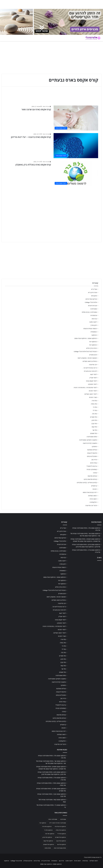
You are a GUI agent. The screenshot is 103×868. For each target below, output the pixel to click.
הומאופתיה (94, 332)
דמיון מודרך (94, 325)
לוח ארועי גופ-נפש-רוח (90, 371)
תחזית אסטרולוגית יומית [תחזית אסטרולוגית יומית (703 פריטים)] (60, 848)
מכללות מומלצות (92, 450)
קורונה (95, 473)
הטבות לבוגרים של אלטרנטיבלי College (85, 351)
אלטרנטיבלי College (91, 302)
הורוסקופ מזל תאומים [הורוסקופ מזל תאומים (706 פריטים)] (49, 845)
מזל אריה (94, 401)
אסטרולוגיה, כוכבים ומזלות (89, 312)
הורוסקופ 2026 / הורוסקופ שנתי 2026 (86, 338)
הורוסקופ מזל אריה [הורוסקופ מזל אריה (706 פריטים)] (47, 827)
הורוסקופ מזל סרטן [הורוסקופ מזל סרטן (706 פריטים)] (47, 837)
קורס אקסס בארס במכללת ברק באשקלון (33, 165)
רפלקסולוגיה (93, 502)
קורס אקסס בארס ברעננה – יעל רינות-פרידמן (31, 137)
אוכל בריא (94, 289)
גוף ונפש (94, 319)
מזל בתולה (94, 404)
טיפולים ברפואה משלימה (90, 361)
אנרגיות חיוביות (92, 306)
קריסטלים (94, 486)
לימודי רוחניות (93, 391)
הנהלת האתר (46, 107)
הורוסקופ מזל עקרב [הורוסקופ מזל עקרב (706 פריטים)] (61, 841)
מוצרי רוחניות (93, 397)
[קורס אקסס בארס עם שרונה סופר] (76, 118)
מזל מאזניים (94, 417)
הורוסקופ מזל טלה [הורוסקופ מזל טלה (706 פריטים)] (50, 834)
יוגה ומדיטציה (93, 365)
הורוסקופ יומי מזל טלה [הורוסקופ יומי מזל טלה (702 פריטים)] (60, 827)
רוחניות (95, 489)
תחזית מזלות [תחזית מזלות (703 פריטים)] (48, 848)
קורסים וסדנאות (92, 476)
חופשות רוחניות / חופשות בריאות (87, 358)
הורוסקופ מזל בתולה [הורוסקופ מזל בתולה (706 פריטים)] (61, 830)
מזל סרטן (94, 420)
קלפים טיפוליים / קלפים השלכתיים (87, 483)
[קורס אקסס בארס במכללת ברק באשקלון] (76, 173)
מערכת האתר (46, 134)
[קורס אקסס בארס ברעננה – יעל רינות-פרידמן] (76, 146)
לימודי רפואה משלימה (91, 394)
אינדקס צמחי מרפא (91, 299)
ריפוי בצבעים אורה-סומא (90, 492)
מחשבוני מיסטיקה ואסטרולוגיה (88, 440)
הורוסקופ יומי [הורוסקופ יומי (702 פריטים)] (43, 823)
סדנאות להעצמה (92, 453)
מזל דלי (95, 410)
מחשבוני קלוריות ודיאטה (90, 443)
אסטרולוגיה (94, 309)
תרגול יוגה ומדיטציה (91, 506)
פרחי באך (94, 460)
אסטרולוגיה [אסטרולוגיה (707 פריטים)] (63, 819)
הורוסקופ (94, 335)
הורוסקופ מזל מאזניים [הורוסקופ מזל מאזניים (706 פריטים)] (61, 837)
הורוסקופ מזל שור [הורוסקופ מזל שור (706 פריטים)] (61, 845)
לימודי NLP (94, 374)
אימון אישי (94, 296)
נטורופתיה (85, 861)
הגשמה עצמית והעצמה (90, 329)
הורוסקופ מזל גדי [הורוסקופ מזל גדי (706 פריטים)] (48, 830)
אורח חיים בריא (92, 293)
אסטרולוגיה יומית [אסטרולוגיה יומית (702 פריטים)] (53, 819)
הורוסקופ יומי (93, 342)
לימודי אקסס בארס (91, 381)
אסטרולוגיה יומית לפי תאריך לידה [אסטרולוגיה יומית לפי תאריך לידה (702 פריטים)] (57, 823)
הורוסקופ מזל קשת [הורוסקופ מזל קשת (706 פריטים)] (48, 841)
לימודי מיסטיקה (92, 384)
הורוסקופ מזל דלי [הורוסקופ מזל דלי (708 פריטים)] (62, 834)
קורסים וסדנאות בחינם (90, 479)
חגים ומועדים (93, 355)
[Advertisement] (51, 203)
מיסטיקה (94, 447)
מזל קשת (94, 427)
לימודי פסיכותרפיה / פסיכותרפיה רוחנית (85, 388)
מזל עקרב (94, 424)
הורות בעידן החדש (92, 348)
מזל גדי (95, 407)
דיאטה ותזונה (93, 322)
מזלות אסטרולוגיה (92, 437)
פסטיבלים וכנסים (92, 456)
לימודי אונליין (93, 378)
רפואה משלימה (92, 496)
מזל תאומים (94, 433)
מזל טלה (94, 414)
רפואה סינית (93, 499)
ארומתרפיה (94, 315)
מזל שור (95, 430)
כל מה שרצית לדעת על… (90, 368)
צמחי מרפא (94, 463)
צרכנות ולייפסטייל (92, 466)
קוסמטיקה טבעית (92, 469)
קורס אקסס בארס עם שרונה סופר (36, 110)
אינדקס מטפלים (28, 861)
